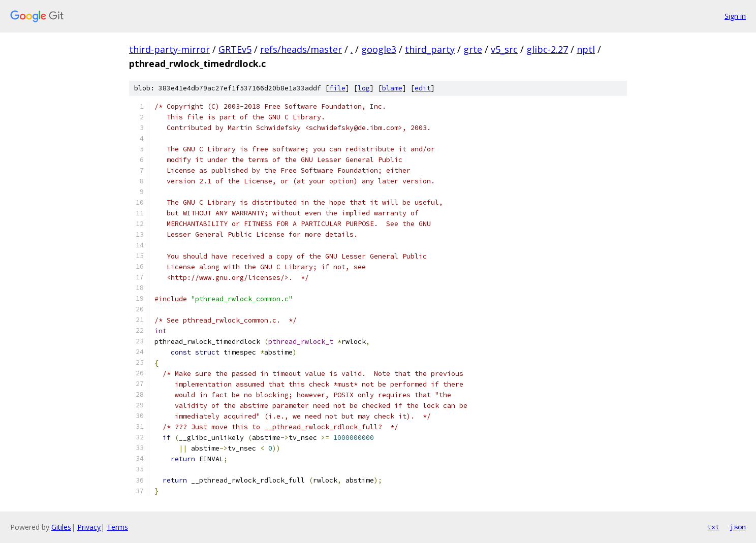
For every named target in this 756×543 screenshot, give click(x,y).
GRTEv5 (235, 49)
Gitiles (61, 527)
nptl (586, 49)
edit (423, 88)
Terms (117, 527)
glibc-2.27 (547, 49)
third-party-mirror (169, 49)
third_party (430, 49)
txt (713, 527)
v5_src (504, 49)
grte (473, 49)
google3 (379, 49)
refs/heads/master (301, 49)
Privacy (89, 527)
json (738, 527)
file (337, 88)
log (364, 88)
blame (392, 88)
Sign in (735, 16)
